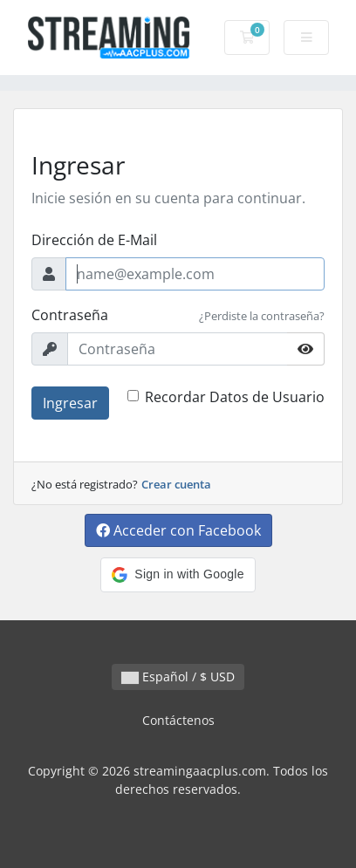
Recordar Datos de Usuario (235, 397)
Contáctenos (178, 720)
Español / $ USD (178, 677)
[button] (178, 575)
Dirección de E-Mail (94, 240)
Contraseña (70, 315)
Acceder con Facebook (178, 530)
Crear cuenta (176, 484)
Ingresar (70, 403)
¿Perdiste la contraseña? (262, 316)
